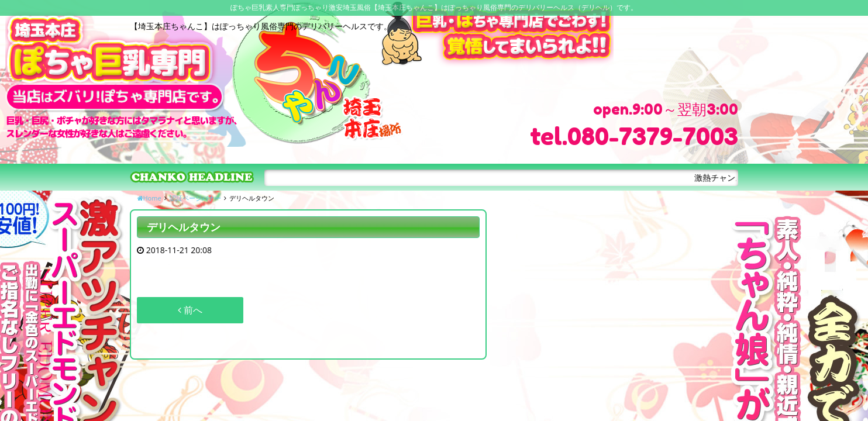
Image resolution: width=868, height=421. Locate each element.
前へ (190, 310)
